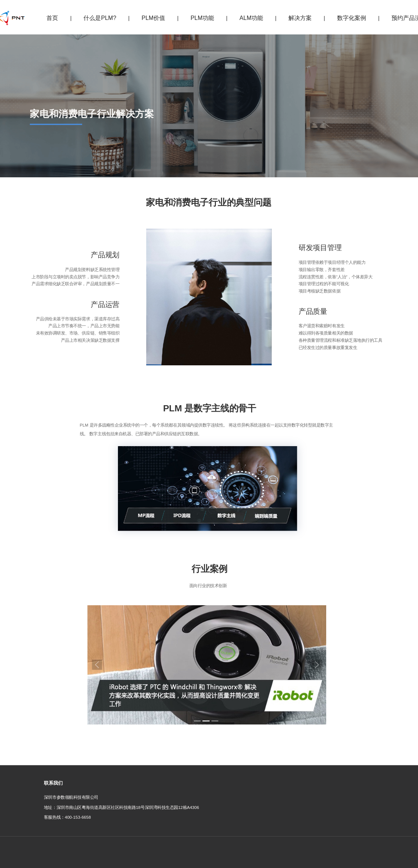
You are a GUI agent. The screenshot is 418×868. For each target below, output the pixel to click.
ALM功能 (251, 18)
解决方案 (300, 18)
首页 (52, 18)
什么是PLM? (100, 18)
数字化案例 (352, 18)
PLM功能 (202, 18)
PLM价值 (153, 18)
